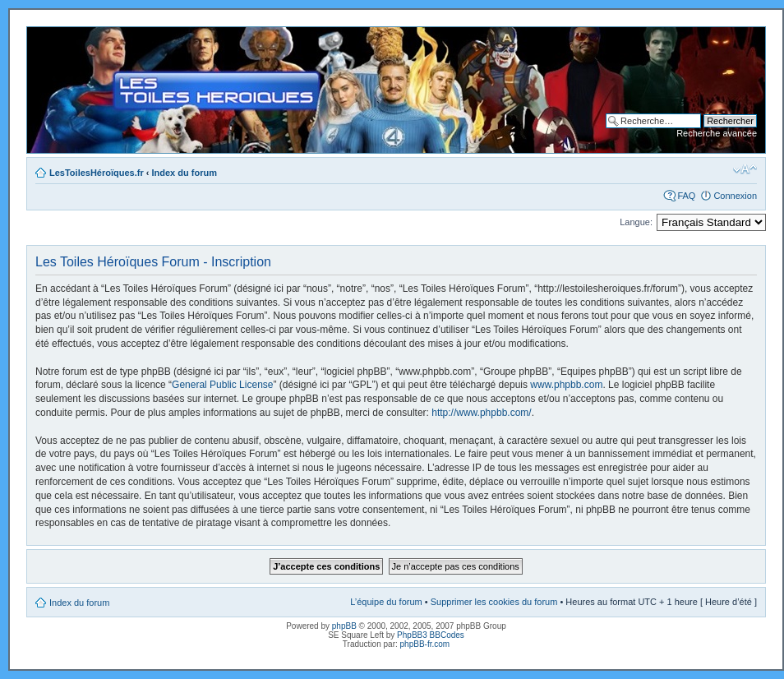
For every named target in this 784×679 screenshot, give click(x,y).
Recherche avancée (717, 133)
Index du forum (184, 173)
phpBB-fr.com (425, 644)
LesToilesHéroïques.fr (97, 173)
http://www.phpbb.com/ (481, 413)
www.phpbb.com (566, 385)
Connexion (735, 196)
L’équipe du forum (386, 602)
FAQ (686, 196)
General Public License (222, 385)
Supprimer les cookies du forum (494, 602)
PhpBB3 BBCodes (431, 635)
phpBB (344, 626)
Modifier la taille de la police (745, 169)
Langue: (636, 222)
